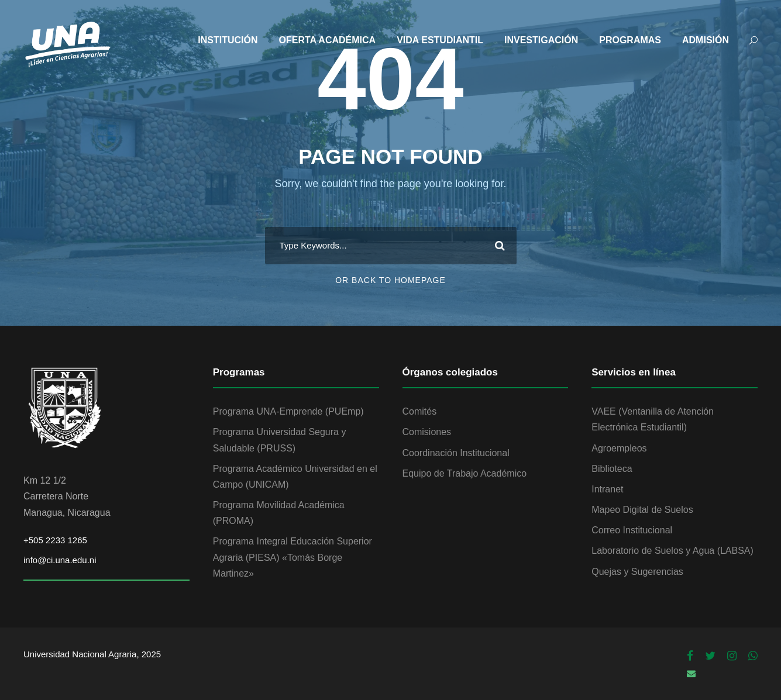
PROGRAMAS (630, 40)
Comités (420, 411)
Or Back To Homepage (391, 280)
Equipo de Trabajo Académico (465, 473)
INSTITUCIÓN (228, 40)
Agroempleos (619, 448)
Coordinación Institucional (456, 453)
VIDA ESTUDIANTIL (440, 40)
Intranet (607, 489)
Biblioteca (612, 469)
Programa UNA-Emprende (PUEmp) (288, 411)
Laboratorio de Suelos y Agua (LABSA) (672, 551)
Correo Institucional (632, 530)
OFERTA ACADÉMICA (328, 40)
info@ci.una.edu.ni (60, 560)
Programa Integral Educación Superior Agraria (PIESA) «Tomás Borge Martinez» (293, 557)
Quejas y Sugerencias (637, 572)
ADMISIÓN (706, 40)
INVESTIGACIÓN (541, 40)
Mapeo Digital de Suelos (642, 510)
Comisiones (427, 432)
